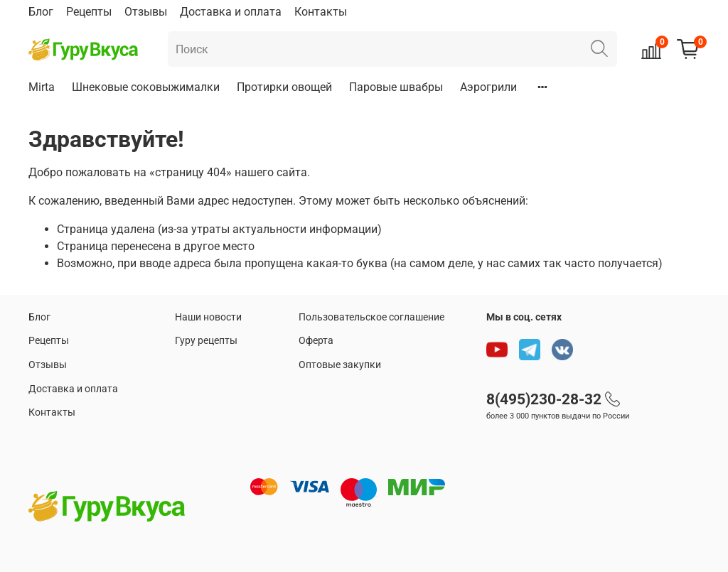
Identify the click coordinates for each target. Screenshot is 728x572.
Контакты (321, 12)
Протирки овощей (284, 87)
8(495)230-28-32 (544, 399)
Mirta (42, 87)
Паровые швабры (396, 87)
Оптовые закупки (340, 365)
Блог (41, 12)
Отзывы (146, 12)
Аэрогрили (488, 87)
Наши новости (208, 317)
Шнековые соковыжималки (146, 87)
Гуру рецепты (206, 341)
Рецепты (89, 12)
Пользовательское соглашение (371, 317)
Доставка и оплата (231, 12)
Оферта (316, 341)
